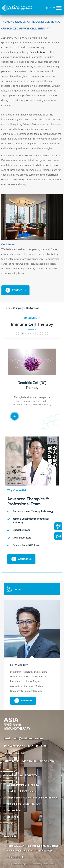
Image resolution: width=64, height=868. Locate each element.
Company (18, 308)
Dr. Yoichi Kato (37, 52)
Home (7, 308)
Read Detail (23, 701)
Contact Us (15, 290)
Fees (9, 823)
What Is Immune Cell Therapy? (23, 785)
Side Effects (13, 817)
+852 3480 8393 (15, 857)
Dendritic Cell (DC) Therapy (33, 385)
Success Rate (14, 810)
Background (33, 308)
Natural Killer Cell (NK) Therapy (24, 804)
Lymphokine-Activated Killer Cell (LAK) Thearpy (32, 798)
